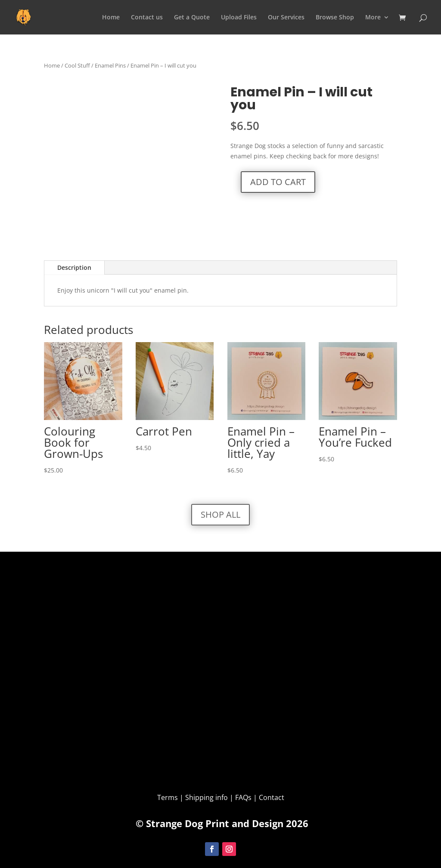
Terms (168, 797)
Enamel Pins (110, 65)
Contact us (147, 18)
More (373, 18)
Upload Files (239, 18)
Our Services (286, 18)
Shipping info (207, 797)
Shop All (220, 514)
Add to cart (278, 182)
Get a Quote (192, 18)
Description (74, 267)
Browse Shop (335, 18)
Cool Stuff (77, 65)
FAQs (243, 797)
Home (111, 18)
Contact (272, 797)
